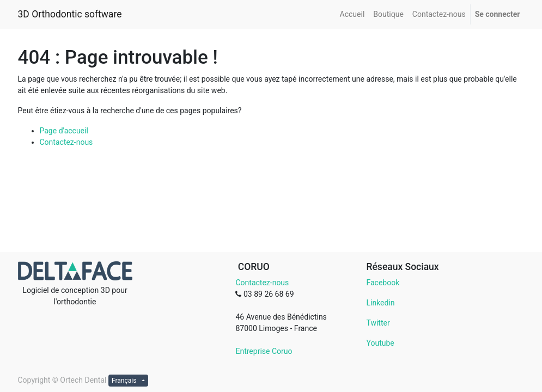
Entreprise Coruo (264, 351)
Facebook (383, 283)
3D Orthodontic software (70, 14)
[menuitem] (352, 14)
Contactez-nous (66, 142)
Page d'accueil (64, 131)
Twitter (378, 323)
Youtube (380, 343)
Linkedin (380, 303)
